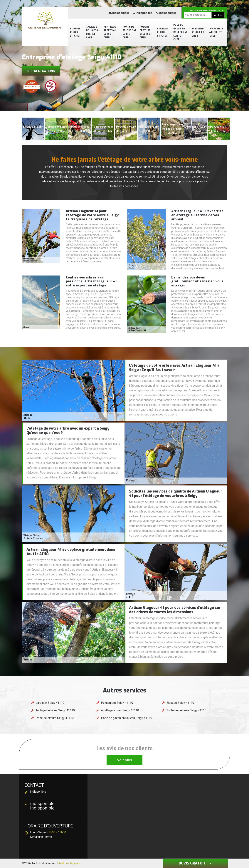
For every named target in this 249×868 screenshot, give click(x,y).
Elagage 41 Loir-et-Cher (75, 32)
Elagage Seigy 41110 (180, 703)
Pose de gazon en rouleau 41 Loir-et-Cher (180, 32)
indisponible (119, 13)
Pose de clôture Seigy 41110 (55, 718)
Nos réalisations (41, 71)
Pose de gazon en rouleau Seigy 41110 (127, 718)
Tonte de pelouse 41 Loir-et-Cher (129, 32)
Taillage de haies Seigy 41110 (55, 710)
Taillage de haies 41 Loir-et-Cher (93, 32)
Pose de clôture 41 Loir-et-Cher (146, 32)
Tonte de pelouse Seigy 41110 (186, 710)
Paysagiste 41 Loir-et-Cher (216, 32)
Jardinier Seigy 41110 (50, 703)
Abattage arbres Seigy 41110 (120, 710)
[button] (123, 108)
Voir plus (124, 760)
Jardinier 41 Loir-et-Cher (199, 32)
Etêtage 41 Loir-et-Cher (162, 32)
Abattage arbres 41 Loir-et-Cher (110, 32)
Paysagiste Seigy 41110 (117, 703)
